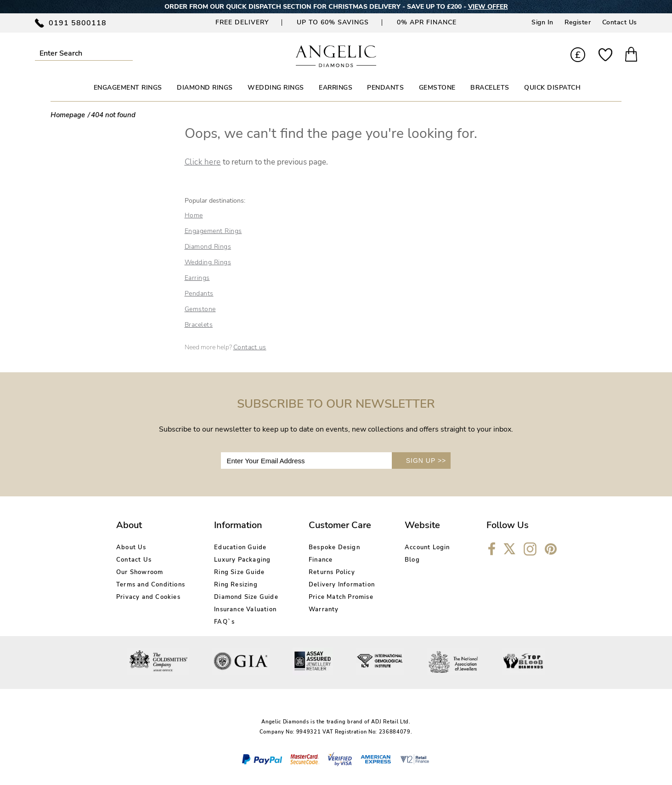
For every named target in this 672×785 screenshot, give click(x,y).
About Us (131, 547)
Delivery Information (342, 585)
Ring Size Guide (239, 572)
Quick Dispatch (552, 88)
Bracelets (199, 325)
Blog (412, 560)
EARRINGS (336, 88)
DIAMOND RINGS (205, 88)
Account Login (427, 547)
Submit (127, 53)
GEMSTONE (437, 88)
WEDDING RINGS (276, 88)
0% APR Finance (427, 22)
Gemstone (200, 309)
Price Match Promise (341, 597)
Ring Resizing (236, 585)
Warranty (324, 609)
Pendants (199, 293)
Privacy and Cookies (148, 597)
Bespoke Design (334, 547)
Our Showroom (140, 572)
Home (194, 215)
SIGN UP (426, 461)
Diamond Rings (208, 247)
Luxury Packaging (242, 560)
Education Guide (240, 547)
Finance (321, 560)
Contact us (250, 347)
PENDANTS (385, 88)
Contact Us (620, 22)
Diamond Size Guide (246, 597)
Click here (203, 162)
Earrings (197, 278)
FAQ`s (224, 622)
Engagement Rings (213, 231)
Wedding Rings (208, 262)
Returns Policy (332, 572)
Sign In (542, 22)
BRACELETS (490, 88)
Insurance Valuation (245, 609)
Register (578, 22)
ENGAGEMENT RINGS (128, 88)
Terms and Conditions (151, 585)
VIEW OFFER (488, 7)
